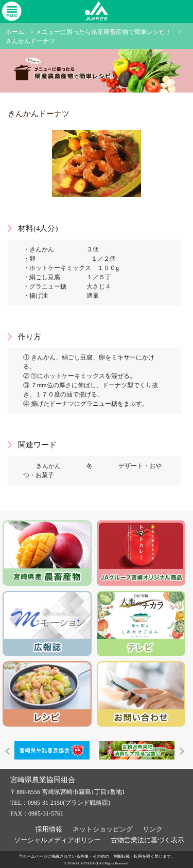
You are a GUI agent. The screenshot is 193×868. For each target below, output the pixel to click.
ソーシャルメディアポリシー (57, 840)
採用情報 (49, 829)
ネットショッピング (103, 829)
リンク (153, 829)
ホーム (15, 32)
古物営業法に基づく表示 (147, 840)
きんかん (48, 466)
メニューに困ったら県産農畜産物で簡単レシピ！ (103, 32)
